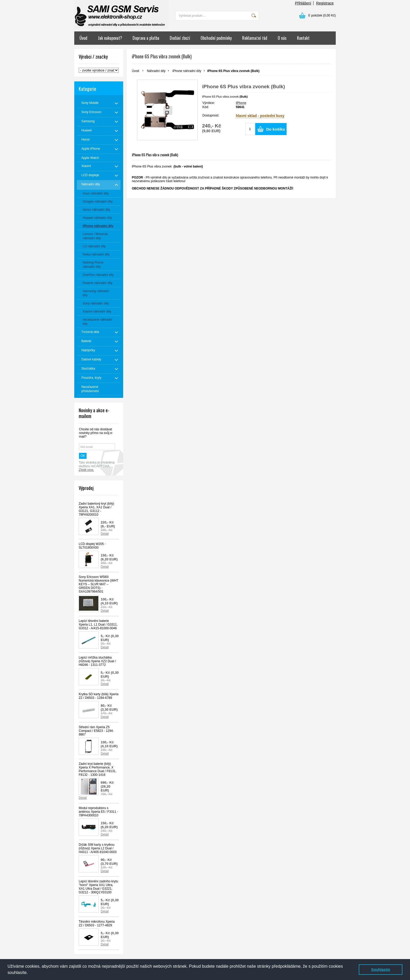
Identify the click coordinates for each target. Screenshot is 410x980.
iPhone (241, 103)
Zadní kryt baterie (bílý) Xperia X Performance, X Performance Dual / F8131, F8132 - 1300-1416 (98, 769)
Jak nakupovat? (110, 38)
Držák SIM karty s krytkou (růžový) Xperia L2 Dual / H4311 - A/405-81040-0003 (98, 848)
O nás (282, 38)
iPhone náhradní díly (187, 71)
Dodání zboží (180, 38)
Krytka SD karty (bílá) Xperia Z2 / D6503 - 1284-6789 (99, 696)
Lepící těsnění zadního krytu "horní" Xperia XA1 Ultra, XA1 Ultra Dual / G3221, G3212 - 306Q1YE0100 (98, 887)
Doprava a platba (146, 38)
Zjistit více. (86, 470)
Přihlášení (303, 3)
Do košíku (276, 129)
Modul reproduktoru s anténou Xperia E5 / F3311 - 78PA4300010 (98, 812)
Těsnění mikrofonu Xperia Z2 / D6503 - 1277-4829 (97, 923)
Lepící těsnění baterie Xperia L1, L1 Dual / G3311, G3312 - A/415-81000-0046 (98, 625)
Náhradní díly (156, 71)
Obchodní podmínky (216, 38)
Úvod (83, 38)
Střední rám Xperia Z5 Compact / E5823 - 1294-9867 (96, 731)
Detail (105, 534)
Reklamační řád (255, 38)
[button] (30, 973)
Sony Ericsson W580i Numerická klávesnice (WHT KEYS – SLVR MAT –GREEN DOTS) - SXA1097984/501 (98, 584)
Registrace (325, 3)
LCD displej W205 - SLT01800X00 (92, 546)
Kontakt (303, 38)
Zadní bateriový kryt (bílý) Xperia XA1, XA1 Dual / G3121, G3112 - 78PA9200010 (96, 509)
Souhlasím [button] (381, 970)
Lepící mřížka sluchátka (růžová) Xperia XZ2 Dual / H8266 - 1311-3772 (97, 661)
